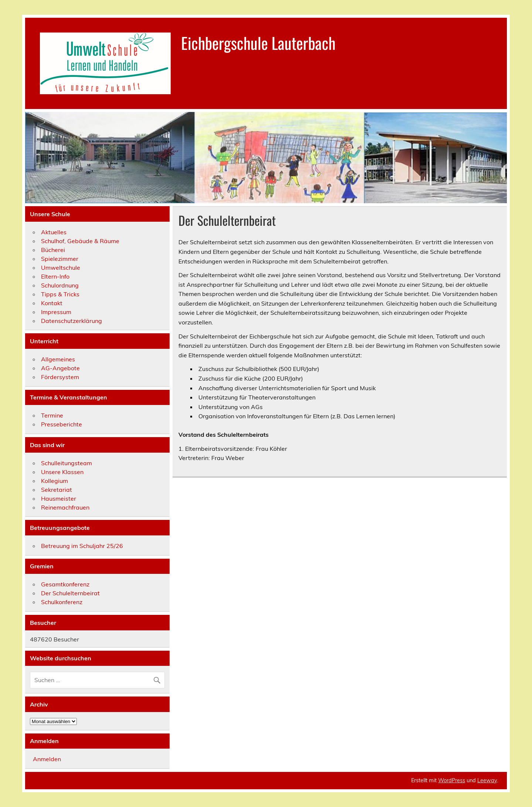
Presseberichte (62, 424)
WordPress (452, 780)
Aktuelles (54, 232)
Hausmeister (59, 498)
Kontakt (52, 303)
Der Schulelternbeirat (70, 593)
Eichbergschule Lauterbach (258, 42)
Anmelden (47, 759)
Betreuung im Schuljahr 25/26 (82, 546)
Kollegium (54, 481)
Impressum (56, 312)
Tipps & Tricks (60, 294)
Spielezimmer (60, 259)
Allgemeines (58, 359)
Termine (52, 415)
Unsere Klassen (62, 472)
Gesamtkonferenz (65, 584)
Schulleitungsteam (66, 463)
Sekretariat (57, 490)
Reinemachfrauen (65, 507)
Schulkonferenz (62, 602)
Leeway (487, 780)
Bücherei (53, 250)
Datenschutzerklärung (71, 321)
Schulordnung (60, 285)
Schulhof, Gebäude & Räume (80, 241)
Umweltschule (61, 268)
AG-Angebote (60, 368)
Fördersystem (60, 377)
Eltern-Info (55, 276)
